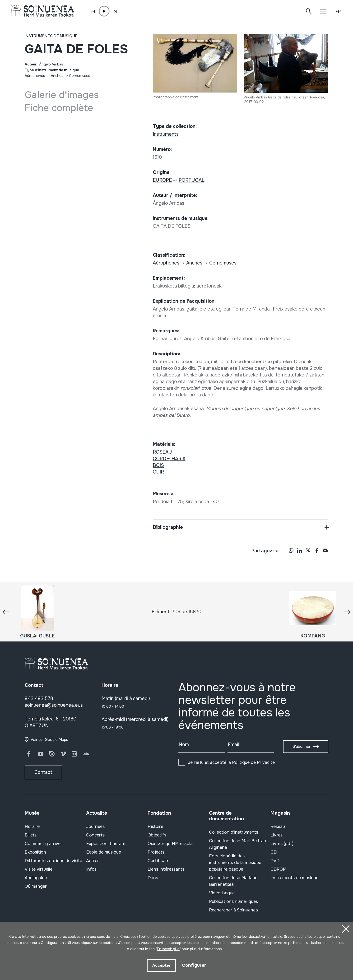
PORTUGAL (192, 180)
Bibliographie (168, 527)
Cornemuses (80, 76)
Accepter (161, 965)
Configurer (194, 965)
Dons (153, 878)
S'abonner (302, 746)
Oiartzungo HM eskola (170, 844)
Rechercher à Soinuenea (233, 910)
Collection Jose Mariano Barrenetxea (233, 881)
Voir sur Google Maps (49, 740)
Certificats (158, 861)
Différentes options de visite (53, 861)
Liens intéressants (166, 869)
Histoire (155, 827)
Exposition (35, 852)
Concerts (95, 835)
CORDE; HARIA (169, 459)
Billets (31, 835)
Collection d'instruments (234, 832)
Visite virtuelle (39, 869)
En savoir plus (168, 948)
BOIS (158, 465)
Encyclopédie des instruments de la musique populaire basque (235, 863)
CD (274, 852)
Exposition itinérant (106, 844)
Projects (156, 852)
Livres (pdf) (282, 844)
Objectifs (157, 835)
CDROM (279, 869)
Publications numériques (233, 901)
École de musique (104, 852)
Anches (57, 76)
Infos (91, 869)
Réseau (278, 827)
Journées (95, 827)
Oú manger (36, 886)
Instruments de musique (51, 36)
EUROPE (162, 180)
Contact (43, 772)
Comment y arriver (43, 844)
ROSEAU (162, 452)
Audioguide (36, 878)
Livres (276, 835)
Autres (93, 861)
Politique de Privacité (253, 762)
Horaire (32, 827)
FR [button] (338, 12)
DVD (275, 861)
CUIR (158, 472)
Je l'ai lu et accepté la (231, 762)
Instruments (166, 134)
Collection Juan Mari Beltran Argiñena (238, 844)
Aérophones (35, 76)
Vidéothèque (222, 893)
